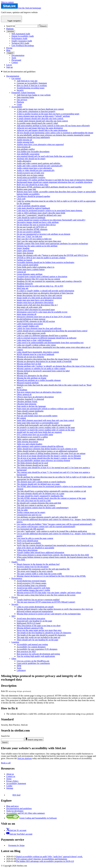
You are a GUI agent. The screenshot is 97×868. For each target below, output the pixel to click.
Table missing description (27, 442)
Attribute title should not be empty (31, 159)
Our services (22, 100)
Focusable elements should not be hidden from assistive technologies (46, 262)
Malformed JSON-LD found (29, 623)
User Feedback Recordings (23, 46)
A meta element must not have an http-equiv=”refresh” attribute (43, 116)
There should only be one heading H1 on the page (37, 640)
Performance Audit (19, 38)
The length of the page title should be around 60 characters (41, 635)
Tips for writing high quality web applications (36, 656)
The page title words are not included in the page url (38, 637)
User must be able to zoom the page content (35, 538)
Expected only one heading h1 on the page (34, 621)
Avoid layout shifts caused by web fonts (33, 588)
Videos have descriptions (27, 550)
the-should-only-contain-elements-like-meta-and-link (39, 503)
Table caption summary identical (30, 439)
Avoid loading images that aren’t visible (33, 590)
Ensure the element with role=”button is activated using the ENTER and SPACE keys (52, 255)
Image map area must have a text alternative (35, 300)
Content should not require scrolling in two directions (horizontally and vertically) (51, 220)
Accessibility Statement (16, 783)
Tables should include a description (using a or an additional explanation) (47, 451)
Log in (9, 65)
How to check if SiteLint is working (32, 85)
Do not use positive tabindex (29, 232)
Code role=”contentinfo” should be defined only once (39, 215)
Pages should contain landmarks (30, 411)
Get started (16, 78)
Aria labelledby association (28, 154)
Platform (10, 29)
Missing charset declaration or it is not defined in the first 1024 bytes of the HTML (51, 576)
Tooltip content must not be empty (31, 512)
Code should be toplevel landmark (31, 218)
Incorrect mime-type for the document (33, 567)
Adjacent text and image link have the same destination (40, 128)
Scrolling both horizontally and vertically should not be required (43, 425)
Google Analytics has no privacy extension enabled (38, 600)
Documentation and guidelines (19, 808)
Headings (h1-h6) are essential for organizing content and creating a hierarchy (49, 281)
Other (14, 659)
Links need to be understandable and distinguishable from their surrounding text (50, 343)
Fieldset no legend (24, 260)
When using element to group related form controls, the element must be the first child (53, 555)
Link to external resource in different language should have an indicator (47, 338)
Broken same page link (26, 189)
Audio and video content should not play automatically (40, 166)
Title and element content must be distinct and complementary (43, 508)
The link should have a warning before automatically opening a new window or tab (51, 491)
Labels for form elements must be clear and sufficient (39, 328)
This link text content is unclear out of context (36, 505)
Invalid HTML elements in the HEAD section (36, 321)
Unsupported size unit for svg (29, 515)
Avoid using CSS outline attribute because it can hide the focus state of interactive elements (55, 180)
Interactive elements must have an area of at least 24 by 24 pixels (44, 317)
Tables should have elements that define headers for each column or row (47, 449)
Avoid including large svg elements (31, 585)
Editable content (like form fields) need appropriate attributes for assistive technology (52, 243)
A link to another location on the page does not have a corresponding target (48, 114)
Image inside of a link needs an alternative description (39, 298)
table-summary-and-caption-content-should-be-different (40, 446)
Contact (15, 62)
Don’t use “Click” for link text (29, 236)
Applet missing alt (24, 140)
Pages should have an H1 (27, 413)
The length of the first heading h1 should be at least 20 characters (44, 633)
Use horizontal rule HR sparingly (31, 529)
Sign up (9, 67)
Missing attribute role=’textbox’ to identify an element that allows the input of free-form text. (56, 366)
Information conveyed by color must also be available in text (42, 312)
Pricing (9, 48)
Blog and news (12, 806)
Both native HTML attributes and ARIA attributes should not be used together (49, 187)
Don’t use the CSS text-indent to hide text (34, 239)
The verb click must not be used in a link (34, 501)
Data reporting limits (25, 97)
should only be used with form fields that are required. (39, 432)
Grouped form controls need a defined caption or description (42, 277)
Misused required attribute (28, 383)
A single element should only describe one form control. (40, 119)
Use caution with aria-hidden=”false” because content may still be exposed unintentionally (54, 524)
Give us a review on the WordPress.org (33, 661)
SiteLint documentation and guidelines (19, 72)
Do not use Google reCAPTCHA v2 (32, 227)
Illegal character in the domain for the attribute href (38, 564)
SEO (13, 616)
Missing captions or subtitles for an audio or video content (41, 368)
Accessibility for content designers (31, 647)
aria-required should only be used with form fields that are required (45, 156)
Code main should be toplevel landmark (33, 208)
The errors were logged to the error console (35, 571)
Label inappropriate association (30, 324)
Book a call (6, 763)
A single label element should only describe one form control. (42, 121)
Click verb (21, 199)
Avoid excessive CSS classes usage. (32, 583)
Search (5, 742)
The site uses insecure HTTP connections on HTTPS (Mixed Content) (46, 602)
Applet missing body (25, 142)
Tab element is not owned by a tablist (32, 437)
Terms (9, 779)
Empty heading (23, 248)
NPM (19, 666)
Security (20, 90)
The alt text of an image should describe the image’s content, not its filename (49, 456)
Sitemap (10, 788)
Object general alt (24, 394)
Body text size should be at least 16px (32, 185)
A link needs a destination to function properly (36, 111)
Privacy (15, 597)
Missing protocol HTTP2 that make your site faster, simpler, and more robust (49, 593)
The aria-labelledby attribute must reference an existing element (43, 460)
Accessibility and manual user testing (32, 644)
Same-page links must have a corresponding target (38, 423)
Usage (19, 104)
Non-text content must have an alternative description (39, 392)
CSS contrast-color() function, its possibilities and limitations (42, 859)
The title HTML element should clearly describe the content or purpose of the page (51, 498)
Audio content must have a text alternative (34, 168)
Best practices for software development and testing (38, 654)
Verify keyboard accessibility (29, 543)
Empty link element (25, 253)
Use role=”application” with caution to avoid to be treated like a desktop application (52, 531)
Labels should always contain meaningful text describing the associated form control (52, 331)
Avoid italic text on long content (30, 175)
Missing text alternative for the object (32, 376)
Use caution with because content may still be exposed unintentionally (46, 526)
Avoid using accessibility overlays (31, 177)
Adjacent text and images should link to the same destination (42, 130)
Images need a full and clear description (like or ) (37, 305)
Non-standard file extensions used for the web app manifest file (43, 569)
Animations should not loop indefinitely (33, 137)
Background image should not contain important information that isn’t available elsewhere (54, 182)
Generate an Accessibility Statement (32, 83)
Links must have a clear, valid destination (34, 340)
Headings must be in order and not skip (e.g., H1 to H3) (40, 286)
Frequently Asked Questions (23, 93)
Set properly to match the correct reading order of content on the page (46, 427)
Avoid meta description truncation (31, 618)
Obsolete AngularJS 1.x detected (30, 399)
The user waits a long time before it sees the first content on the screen (46, 595)
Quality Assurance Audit (22, 41)
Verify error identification (27, 541)
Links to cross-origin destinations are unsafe (35, 607)
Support (10, 53)
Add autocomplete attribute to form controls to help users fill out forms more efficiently (53, 126)
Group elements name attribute (30, 274)
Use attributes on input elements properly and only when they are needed (47, 517)
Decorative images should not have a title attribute (38, 222)
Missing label (22, 373)
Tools (14, 58)
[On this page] (48, 371)
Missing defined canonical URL (30, 628)
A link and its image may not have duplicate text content (40, 109)
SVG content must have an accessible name (35, 435)
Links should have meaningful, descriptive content (38, 352)
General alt (21, 272)
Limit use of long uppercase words (31, 333)
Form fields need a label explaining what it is (36, 267)
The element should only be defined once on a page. (38, 484)
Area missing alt (24, 147)
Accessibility (17, 107)
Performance (17, 578)
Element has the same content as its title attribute (37, 246)
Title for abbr (22, 510)
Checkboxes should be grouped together (33, 196)
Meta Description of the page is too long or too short (39, 626)
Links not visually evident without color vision (36, 345)
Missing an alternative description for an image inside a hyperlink (44, 361)
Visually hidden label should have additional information (40, 552)
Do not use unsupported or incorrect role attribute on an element (43, 234)
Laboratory (21, 670)
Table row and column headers (29, 444)
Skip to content (7, 2)
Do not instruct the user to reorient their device (36, 225)
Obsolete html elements (27, 404)
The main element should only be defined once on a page (40, 493)
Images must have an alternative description (35, 302)
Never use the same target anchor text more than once (39, 630)
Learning (15, 642)
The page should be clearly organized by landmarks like (40, 496)
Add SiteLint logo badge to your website (34, 95)
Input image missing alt (27, 314)
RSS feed (13, 795)
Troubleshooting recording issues (31, 88)
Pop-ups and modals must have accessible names (37, 416)
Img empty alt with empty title (29, 307)
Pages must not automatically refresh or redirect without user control (45, 409)
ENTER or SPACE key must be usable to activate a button (41, 258)
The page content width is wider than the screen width (39, 574)
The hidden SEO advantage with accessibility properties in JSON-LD (45, 861)
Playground (16, 60)
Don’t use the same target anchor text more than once (39, 241)
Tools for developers (15, 811)
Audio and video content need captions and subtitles (38, 163)
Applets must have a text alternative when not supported (40, 144)
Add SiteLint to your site (27, 81)
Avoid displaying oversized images (31, 581)
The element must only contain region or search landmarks (41, 482)
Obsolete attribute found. (27, 402)
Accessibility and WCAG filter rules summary (26, 813)
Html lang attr (23, 288)
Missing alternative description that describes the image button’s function (47, 359)
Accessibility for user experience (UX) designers (37, 649)
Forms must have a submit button (31, 269)
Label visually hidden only (28, 326)
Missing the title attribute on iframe (31, 378)
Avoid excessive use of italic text (30, 173)
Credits (9, 786)
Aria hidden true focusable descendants (33, 152)
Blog (8, 50)
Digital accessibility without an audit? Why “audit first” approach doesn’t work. (49, 857)
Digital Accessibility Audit (23, 36)
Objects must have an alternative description (35, 397)
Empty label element (25, 251)
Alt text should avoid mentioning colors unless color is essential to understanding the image (55, 133)
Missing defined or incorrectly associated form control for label (43, 371)
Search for (11, 26)
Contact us (11, 776)
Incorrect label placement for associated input (36, 310)
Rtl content (21, 418)
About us (10, 774)
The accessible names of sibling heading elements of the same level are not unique (51, 453)
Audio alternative (24, 161)
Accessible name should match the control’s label (37, 123)
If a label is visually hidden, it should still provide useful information (45, 291)
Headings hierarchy (25, 284)
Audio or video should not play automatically (36, 170)
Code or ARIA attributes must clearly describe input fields (41, 213)
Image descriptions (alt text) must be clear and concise (39, 295)
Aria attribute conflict (26, 149)
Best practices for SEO (26, 651)
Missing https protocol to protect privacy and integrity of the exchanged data (49, 614)
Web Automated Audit (21, 34)
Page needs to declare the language (31, 406)
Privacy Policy (12, 781)
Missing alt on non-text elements (30, 357)
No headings (22, 390)
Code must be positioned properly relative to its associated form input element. (50, 210)
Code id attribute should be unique (31, 206)
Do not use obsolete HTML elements (32, 229)
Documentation (18, 55)
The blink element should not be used (32, 463)
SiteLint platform (25, 758)
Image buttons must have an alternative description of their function (45, 293)
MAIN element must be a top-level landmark (35, 354)
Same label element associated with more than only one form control (45, 420)
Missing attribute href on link (29, 364)
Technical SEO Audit (20, 43)
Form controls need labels (28, 265)
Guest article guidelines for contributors (33, 663)
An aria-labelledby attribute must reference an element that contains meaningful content (53, 135)
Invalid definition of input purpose (31, 319)
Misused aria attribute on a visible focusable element (39, 380)
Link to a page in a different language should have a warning (42, 335)
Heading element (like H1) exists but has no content (38, 279)
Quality (15, 562)
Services (11, 31)
